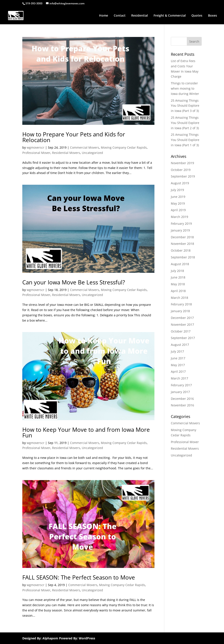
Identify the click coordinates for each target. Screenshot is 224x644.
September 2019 (183, 176)
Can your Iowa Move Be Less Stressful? (74, 282)
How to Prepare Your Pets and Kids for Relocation (74, 137)
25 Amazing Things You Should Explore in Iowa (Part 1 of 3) (185, 140)
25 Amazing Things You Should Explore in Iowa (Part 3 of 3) (185, 106)
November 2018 (182, 244)
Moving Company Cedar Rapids (124, 147)
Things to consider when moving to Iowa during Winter (185, 88)
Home (104, 16)
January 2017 (180, 392)
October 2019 (181, 170)
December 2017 (182, 318)
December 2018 (182, 237)
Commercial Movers (85, 147)
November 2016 (182, 405)
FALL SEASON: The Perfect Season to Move (79, 577)
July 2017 (177, 351)
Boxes (213, 16)
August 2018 (180, 264)
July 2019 (177, 190)
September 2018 (183, 257)
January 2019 (180, 230)
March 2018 (179, 298)
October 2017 (181, 331)
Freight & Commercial (170, 16)
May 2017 (178, 365)
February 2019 (181, 224)
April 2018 (178, 291)
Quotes (197, 16)
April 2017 (178, 372)
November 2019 (182, 163)
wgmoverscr (36, 147)
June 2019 (178, 197)
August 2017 (180, 345)
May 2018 (178, 284)
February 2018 (181, 304)
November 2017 (182, 325)
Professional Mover (36, 153)
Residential (140, 16)
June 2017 (178, 358)
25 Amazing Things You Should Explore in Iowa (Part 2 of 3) (185, 123)
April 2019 (178, 210)
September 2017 (183, 338)
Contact (120, 16)
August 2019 (180, 183)
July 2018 (177, 271)
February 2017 (181, 385)
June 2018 (178, 277)
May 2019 (178, 203)
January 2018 (180, 311)
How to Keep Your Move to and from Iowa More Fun (86, 432)
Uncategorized (92, 153)
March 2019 (179, 217)
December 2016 (182, 399)
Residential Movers (66, 153)
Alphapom (50, 638)
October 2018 (181, 250)
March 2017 (179, 378)
